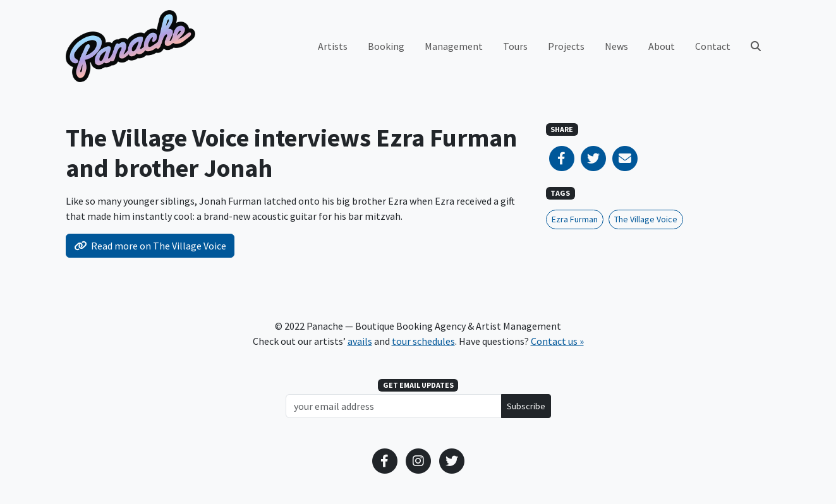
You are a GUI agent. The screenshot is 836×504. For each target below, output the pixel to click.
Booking (386, 46)
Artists (333, 46)
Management (454, 46)
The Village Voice (646, 219)
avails (360, 341)
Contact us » (557, 341)
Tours (515, 46)
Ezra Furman (575, 219)
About (662, 46)
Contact (713, 46)
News (616, 46)
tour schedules (423, 341)
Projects (566, 46)
